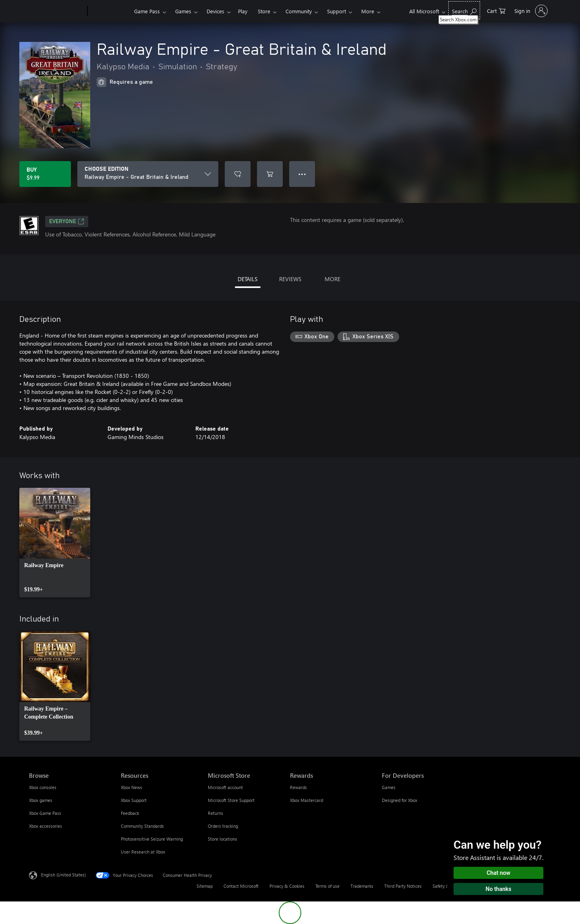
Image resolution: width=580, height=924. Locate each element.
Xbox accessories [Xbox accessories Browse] (46, 826)
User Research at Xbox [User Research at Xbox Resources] (143, 852)
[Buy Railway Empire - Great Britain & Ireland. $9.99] (45, 174)
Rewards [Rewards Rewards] (298, 787)
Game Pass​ (147, 11)
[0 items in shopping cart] (496, 10)
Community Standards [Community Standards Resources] (142, 826)
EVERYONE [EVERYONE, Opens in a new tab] (67, 222)
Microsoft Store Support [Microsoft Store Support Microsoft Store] (231, 800)
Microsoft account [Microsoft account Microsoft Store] (225, 787)
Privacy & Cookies (287, 886)
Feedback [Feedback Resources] (130, 813)
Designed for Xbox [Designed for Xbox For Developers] (400, 800)
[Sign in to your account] (530, 11)
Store (264, 11)
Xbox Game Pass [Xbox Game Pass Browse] (45, 813)
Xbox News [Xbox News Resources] (132, 787)
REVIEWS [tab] (290, 279)
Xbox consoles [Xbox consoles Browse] (43, 787)
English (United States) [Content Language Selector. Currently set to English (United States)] (63, 875)
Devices (215, 11)
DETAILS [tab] (248, 279)
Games (183, 11)
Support (337, 11)
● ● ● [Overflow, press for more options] (302, 174)
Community (299, 11)
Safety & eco (445, 886)
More (368, 11)
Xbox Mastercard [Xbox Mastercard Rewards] (307, 800)
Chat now (498, 873)
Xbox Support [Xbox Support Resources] (134, 800)
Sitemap (205, 886)
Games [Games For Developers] (389, 787)
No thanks (499, 889)
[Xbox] (110, 11)
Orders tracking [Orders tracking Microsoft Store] (223, 826)
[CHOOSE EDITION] (148, 174)
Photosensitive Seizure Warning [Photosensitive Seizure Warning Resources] (152, 839)
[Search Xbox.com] (464, 10)
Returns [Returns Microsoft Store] (215, 813)
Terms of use (327, 886)
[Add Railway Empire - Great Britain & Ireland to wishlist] (238, 174)
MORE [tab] (332, 279)
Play (243, 11)
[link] (55, 543)
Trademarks (362, 886)
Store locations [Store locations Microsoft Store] (223, 839)
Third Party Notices (403, 886)
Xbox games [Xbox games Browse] (41, 800)
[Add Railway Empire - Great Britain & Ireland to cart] (270, 174)
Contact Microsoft (241, 886)
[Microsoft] (57, 11)
